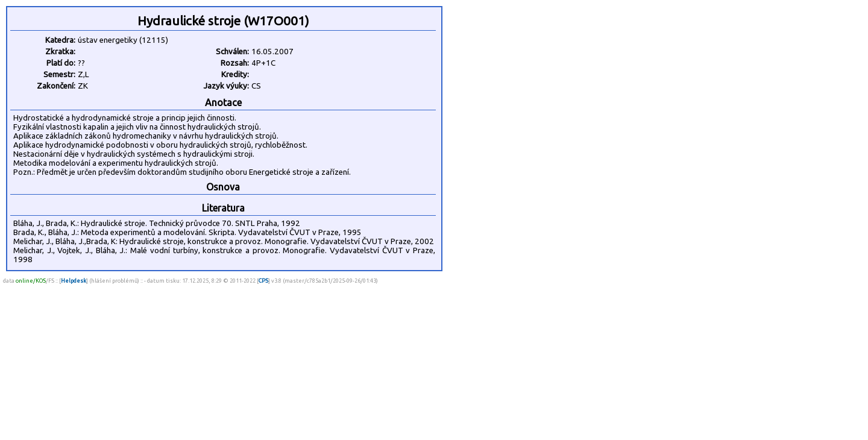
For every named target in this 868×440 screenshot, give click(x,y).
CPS (263, 281)
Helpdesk (74, 281)
